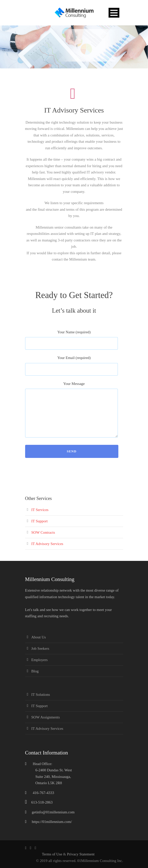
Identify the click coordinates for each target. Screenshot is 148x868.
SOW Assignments (46, 717)
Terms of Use (53, 854)
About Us (39, 637)
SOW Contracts (43, 532)
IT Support (40, 521)
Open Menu (114, 13)
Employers (40, 660)
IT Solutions (41, 695)
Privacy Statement (81, 854)
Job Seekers (40, 648)
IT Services (40, 510)
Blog (35, 671)
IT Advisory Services (47, 544)
